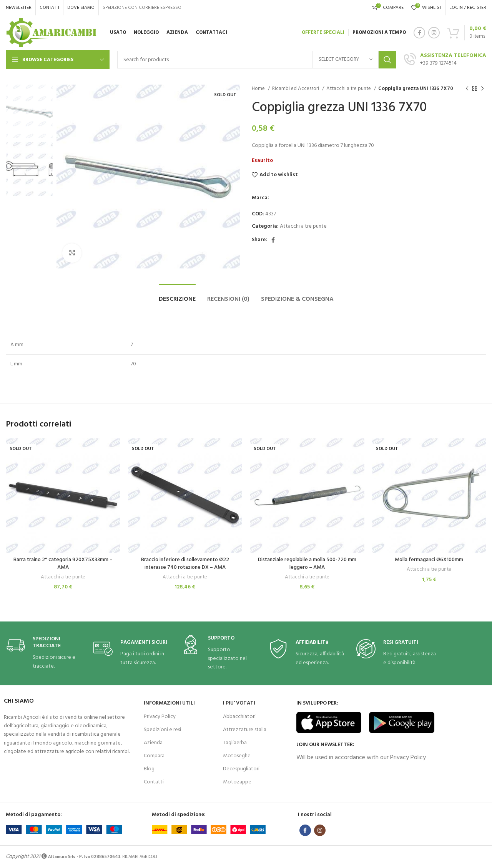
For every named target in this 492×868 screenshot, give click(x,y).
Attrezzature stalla (245, 730)
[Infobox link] (46, 653)
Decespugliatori (241, 769)
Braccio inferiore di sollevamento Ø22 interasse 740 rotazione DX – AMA (185, 564)
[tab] (177, 296)
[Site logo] (51, 33)
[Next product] (482, 89)
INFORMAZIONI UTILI (169, 703)
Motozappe (237, 782)
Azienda (153, 743)
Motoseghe (237, 756)
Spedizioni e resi (162, 730)
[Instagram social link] (434, 33)
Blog (149, 769)
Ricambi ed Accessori (296, 89)
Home (259, 89)
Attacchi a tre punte (349, 89)
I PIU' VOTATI (239, 703)
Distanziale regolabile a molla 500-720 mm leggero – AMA (307, 564)
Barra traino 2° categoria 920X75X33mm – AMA (63, 564)
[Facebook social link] (419, 33)
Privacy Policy (160, 717)
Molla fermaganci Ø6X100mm (429, 560)
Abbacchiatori (239, 717)
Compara (154, 756)
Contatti (154, 782)
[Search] (257, 60)
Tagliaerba (235, 743)
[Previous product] (467, 89)
